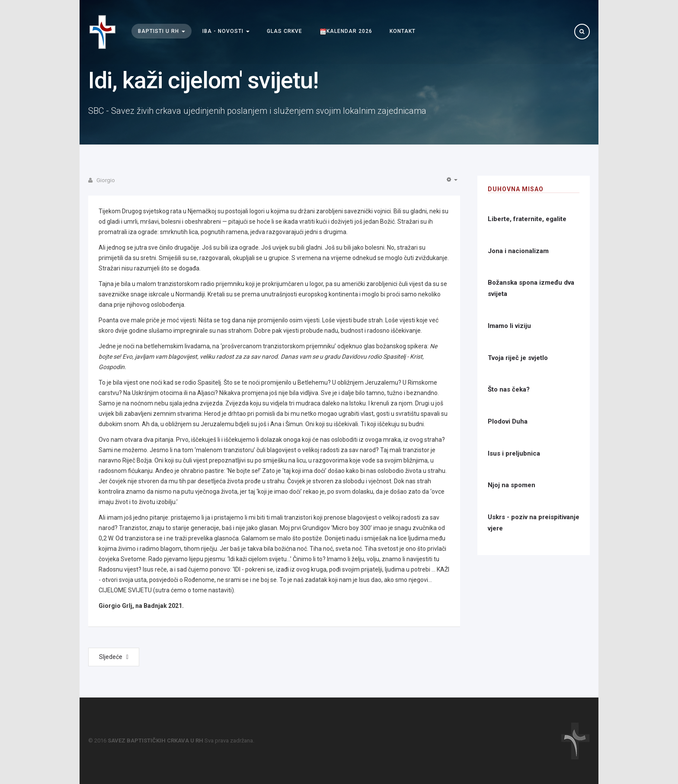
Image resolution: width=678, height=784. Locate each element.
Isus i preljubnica (514, 453)
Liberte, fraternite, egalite (527, 219)
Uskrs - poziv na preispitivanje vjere (534, 523)
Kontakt (403, 32)
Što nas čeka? (509, 389)
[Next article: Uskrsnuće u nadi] (114, 657)
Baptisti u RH (162, 32)
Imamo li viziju (509, 326)
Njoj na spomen (512, 485)
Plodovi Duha (508, 421)
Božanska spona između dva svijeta (531, 288)
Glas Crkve (285, 32)
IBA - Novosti (226, 32)
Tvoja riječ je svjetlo (518, 358)
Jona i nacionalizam (518, 251)
